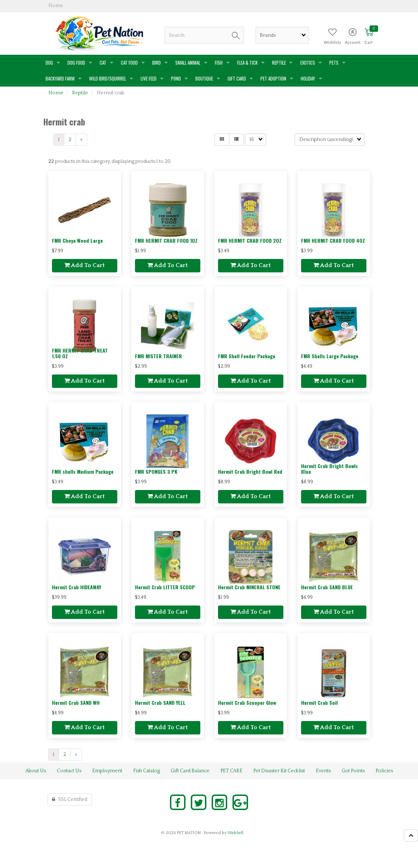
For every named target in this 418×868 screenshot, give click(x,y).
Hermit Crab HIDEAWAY (76, 587)
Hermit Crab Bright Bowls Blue (329, 468)
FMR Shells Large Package (330, 356)
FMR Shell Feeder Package (247, 356)
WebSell (235, 833)
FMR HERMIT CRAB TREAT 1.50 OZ (80, 353)
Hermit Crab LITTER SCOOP (165, 587)
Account (353, 42)
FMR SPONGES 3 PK (156, 471)
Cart (369, 42)
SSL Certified (70, 799)
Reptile (80, 93)
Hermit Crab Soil (319, 702)
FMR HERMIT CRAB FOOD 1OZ (166, 240)
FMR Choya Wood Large (77, 240)
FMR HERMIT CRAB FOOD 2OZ (250, 240)
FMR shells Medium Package (83, 471)
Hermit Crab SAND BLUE (327, 587)
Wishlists (333, 42)
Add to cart (84, 265)
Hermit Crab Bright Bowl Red (250, 471)
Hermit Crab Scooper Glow (247, 702)
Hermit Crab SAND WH (76, 702)
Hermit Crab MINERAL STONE (249, 587)
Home (56, 93)
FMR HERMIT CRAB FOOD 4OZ (333, 240)
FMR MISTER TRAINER (158, 356)
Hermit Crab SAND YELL (160, 702)
